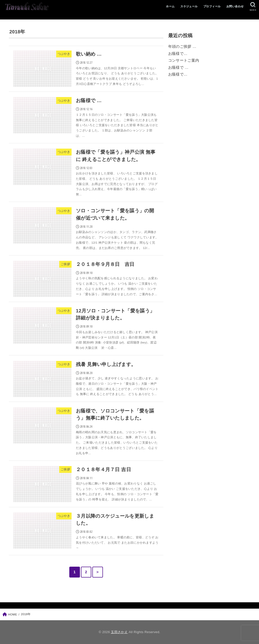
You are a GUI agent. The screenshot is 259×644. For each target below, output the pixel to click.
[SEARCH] (253, 7)
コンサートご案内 (184, 60)
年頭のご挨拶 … (182, 47)
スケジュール (189, 6)
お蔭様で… (178, 54)
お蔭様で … (178, 67)
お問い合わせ (235, 6)
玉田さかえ (119, 632)
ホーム (170, 6)
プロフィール (212, 6)
